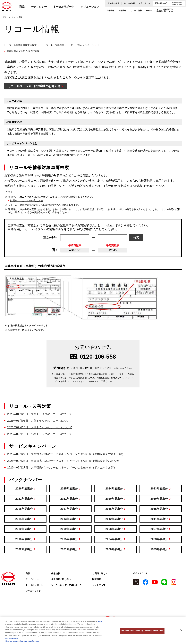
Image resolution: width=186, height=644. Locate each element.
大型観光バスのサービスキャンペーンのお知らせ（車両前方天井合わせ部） (69, 454)
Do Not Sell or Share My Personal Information (142, 631)
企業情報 (110, 11)
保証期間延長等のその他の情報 (23, 51)
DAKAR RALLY (161, 3)
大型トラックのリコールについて (41, 421)
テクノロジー (39, 7)
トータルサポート (64, 7)
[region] (93, 631)
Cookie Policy (12, 638)
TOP (5, 17)
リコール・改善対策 (54, 45)
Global (149, 11)
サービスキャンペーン (84, 45)
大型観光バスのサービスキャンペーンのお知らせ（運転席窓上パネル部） (67, 461)
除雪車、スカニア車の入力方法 (27, 201)
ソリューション (90, 7)
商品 (22, 7)
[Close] (181, 630)
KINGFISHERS (177, 4)
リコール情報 (136, 11)
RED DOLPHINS (177, 2)
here (100, 621)
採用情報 (122, 11)
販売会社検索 (114, 3)
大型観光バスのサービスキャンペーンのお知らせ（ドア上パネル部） (65, 467)
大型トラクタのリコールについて (41, 414)
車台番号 (50, 237)
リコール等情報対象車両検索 (22, 45)
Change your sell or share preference (22, 641)
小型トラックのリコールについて (41, 434)
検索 (136, 238)
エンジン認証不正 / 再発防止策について (165, 10)
